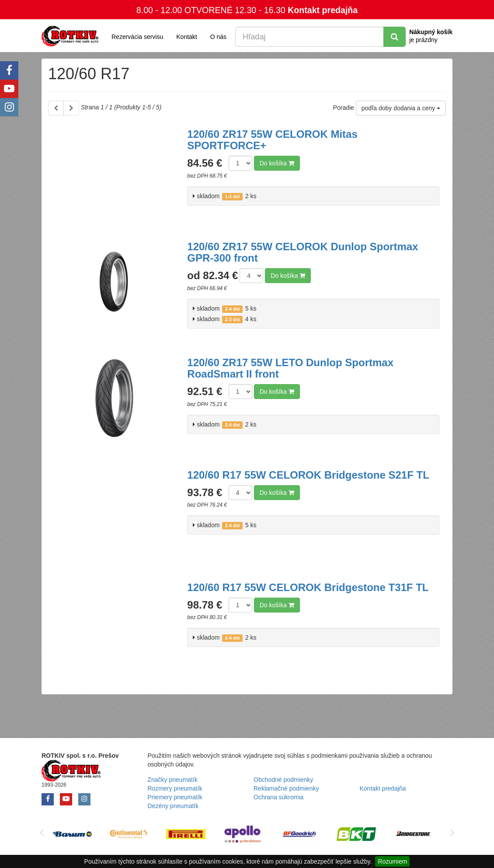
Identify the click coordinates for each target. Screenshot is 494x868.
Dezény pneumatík (173, 806)
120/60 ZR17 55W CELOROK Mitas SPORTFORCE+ (272, 140)
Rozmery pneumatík (175, 788)
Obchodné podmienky (283, 780)
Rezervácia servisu (137, 37)
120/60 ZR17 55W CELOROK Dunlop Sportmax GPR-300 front (303, 252)
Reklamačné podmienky (286, 788)
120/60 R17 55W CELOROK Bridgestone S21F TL (308, 475)
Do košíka (277, 163)
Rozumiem (392, 861)
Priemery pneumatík (175, 797)
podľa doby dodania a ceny (401, 108)
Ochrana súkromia (278, 797)
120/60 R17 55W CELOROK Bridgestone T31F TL (308, 587)
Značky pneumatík (173, 780)
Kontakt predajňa (323, 10)
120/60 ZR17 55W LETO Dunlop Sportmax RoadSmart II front (290, 368)
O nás (218, 37)
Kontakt (186, 37)
